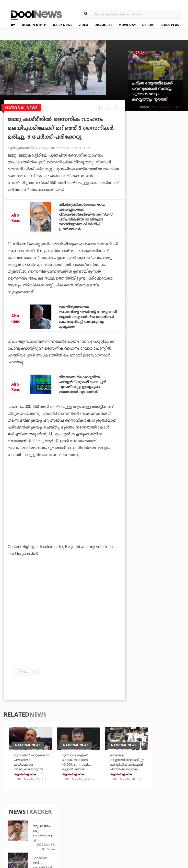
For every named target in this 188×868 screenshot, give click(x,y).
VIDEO (83, 25)
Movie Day (125, 825)
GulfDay (95, 838)
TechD (65, 818)
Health (66, 831)
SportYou (97, 831)
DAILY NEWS (63, 25)
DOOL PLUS (170, 25)
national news (27, 677)
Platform (125, 818)
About (18, 813)
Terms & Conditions (32, 832)
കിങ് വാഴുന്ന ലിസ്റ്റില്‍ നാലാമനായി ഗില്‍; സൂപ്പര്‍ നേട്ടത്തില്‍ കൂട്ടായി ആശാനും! (168, 307)
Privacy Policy (27, 825)
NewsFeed (125, 831)
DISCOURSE (103, 25)
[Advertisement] (65, 514)
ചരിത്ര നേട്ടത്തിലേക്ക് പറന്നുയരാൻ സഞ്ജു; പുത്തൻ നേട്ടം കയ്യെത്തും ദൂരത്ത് (152, 91)
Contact (20, 838)
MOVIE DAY (127, 25)
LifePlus (95, 825)
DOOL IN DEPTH (34, 25)
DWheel (66, 825)
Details (66, 838)
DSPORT (149, 25)
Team (17, 819)
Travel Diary (99, 818)
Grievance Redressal (32, 845)
